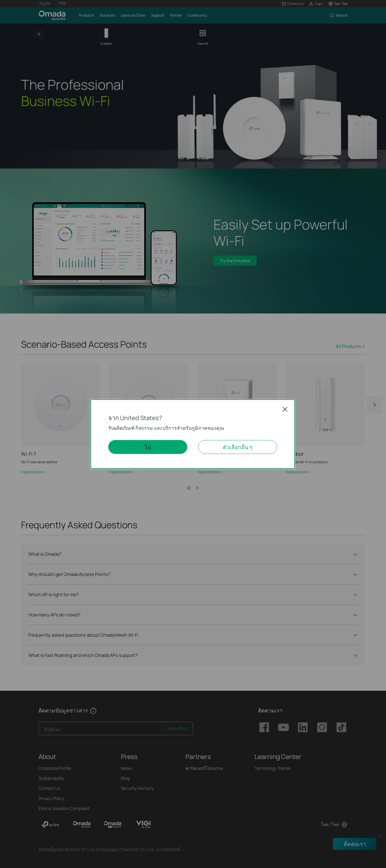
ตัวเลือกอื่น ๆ (238, 447)
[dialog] (193, 434)
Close (285, 409)
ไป (148, 447)
